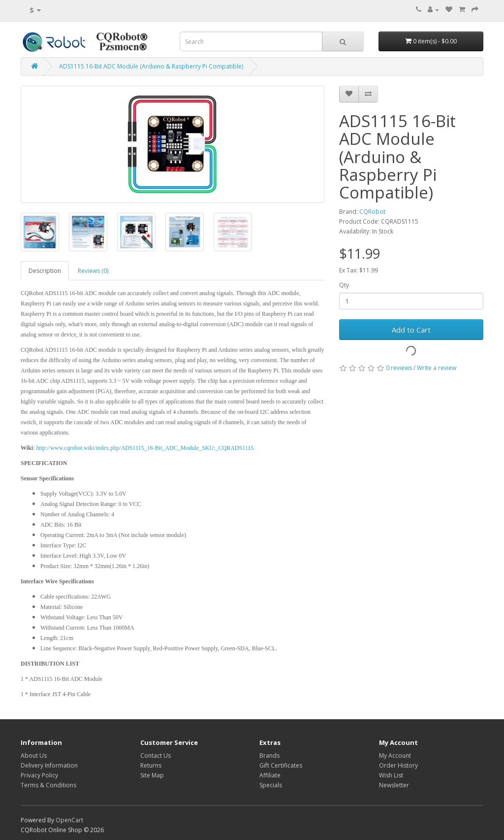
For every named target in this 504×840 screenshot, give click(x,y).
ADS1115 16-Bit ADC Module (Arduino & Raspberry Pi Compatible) (151, 66)
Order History (398, 765)
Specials (271, 785)
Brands (269, 756)
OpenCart (69, 820)
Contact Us (156, 756)
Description (45, 271)
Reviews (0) (93, 271)
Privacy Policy (39, 775)
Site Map (152, 775)
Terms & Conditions (48, 785)
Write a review (437, 368)
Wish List (391, 775)
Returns (151, 765)
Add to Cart (411, 330)
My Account (395, 756)
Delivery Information (49, 765)
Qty (344, 285)
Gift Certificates (281, 765)
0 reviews (399, 368)
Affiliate (270, 775)
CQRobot (372, 212)
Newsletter (394, 785)
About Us (34, 756)
